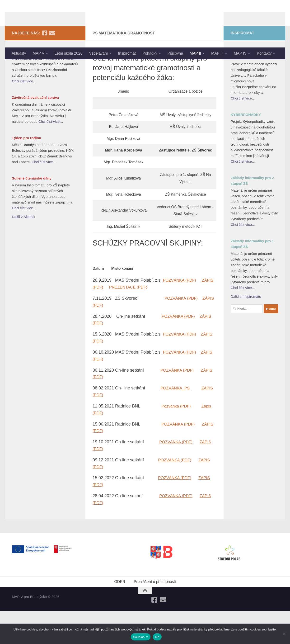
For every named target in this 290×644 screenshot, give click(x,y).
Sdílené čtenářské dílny (32, 211)
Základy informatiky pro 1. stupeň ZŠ (253, 277)
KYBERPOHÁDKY (246, 148)
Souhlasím (141, 637)
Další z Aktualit (23, 250)
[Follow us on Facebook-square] (45, 66)
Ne (157, 637)
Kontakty (264, 53)
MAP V (38, 53)
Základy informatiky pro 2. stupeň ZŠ (253, 214)
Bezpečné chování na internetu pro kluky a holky (253, 88)
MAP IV (240, 53)
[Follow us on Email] (52, 66)
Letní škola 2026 (68, 53)
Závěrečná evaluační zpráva (35, 131)
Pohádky (150, 53)
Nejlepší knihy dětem (30, 85)
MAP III (217, 53)
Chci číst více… (24, 114)
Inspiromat (127, 53)
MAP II (195, 53)
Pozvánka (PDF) (177, 439)
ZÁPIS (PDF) (105, 320)
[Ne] (284, 634)
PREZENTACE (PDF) (144, 320)
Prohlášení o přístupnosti (155, 615)
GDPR (120, 615)
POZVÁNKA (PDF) (181, 313)
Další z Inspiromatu (246, 330)
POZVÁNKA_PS (177, 421)
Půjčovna (175, 53)
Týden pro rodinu (26, 171)
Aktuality (19, 53)
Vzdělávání (98, 53)
